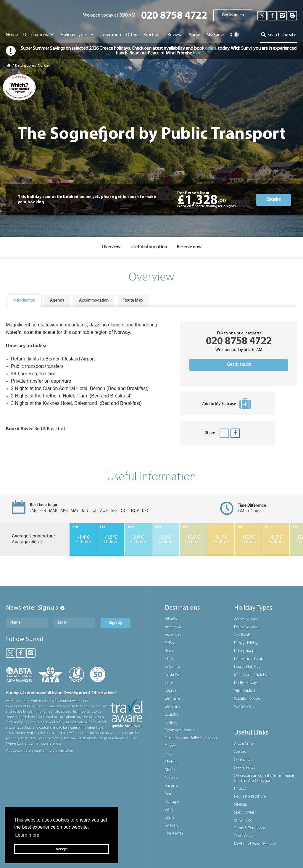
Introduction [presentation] (24, 301)
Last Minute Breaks (249, 659)
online (211, 49)
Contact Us (243, 760)
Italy (168, 754)
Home (12, 35)
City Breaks (243, 635)
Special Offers (245, 813)
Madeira (171, 762)
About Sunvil (245, 744)
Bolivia (170, 643)
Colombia (173, 667)
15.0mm (166, 540)
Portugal (172, 802)
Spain (169, 818)
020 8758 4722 (174, 16)
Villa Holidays (245, 691)
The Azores (174, 834)
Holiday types (78, 35)
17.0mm (276, 540)
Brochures (153, 35)
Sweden (171, 826)
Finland (171, 723)
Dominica (173, 707)
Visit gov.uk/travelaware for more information (40, 751)
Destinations (39, 35)
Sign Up (116, 623)
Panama (171, 786)
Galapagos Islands (179, 730)
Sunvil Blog (243, 821)
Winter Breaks (245, 707)
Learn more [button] (27, 835)
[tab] (24, 301)
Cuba (169, 683)
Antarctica (173, 627)
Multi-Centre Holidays (252, 675)
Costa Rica (173, 675)
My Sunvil (215, 35)
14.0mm (193, 540)
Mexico (171, 770)
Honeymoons (245, 651)
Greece (170, 746)
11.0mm (83, 540)
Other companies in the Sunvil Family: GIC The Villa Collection (265, 778)
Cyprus (171, 691)
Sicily (169, 810)
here (197, 53)
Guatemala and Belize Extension (191, 738)
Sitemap (241, 805)
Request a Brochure (250, 797)
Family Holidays (247, 643)
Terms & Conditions (250, 828)
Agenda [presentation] (57, 301)
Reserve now (189, 247)
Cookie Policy (245, 768)
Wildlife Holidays (247, 699)
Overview (111, 247)
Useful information (149, 247)
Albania (171, 619)
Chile (169, 659)
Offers (132, 35)
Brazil (169, 651)
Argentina (173, 635)
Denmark (172, 699)
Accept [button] (62, 849)
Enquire (274, 199)
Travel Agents (245, 836)
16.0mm (221, 540)
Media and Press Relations (255, 844)
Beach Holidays (246, 627)
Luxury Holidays (247, 667)
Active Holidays (246, 619)
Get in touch (233, 15)
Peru (169, 794)
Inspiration (111, 35)
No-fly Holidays (246, 683)
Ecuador (171, 715)
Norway (44, 66)
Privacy (240, 789)
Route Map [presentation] (133, 301)
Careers (240, 752)
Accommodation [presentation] (94, 301)
